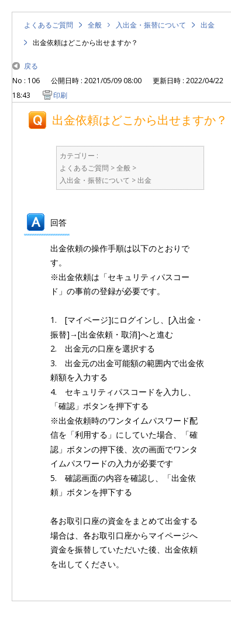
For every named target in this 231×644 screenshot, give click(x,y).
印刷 (60, 95)
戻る (31, 66)
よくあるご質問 (49, 25)
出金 (208, 25)
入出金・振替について (151, 25)
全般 (95, 25)
